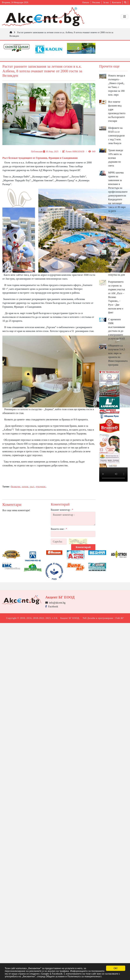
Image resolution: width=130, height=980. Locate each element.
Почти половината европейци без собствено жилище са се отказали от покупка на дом (117, 263)
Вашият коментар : (62, 510)
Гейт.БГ (120, 618)
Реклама (96, 2)
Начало (86, 2)
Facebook (52, 606)
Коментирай (83, 547)
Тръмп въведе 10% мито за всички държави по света (116, 158)
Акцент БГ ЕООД (70, 618)
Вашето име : (59, 529)
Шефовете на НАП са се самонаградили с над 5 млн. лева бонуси (116, 136)
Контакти (117, 2)
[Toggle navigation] (125, 17)
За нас (106, 2)
